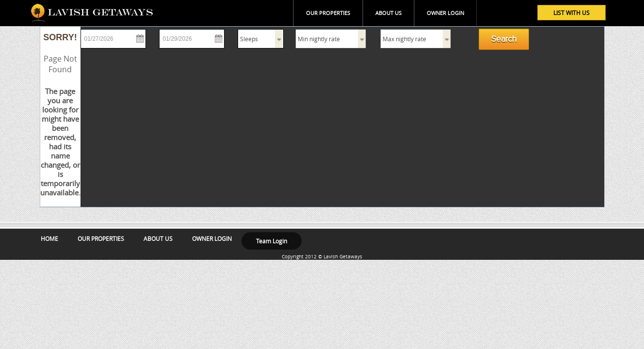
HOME (49, 238)
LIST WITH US (572, 13)
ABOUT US (388, 13)
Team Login (272, 241)
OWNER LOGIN (445, 13)
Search (504, 39)
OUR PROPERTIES (328, 13)
